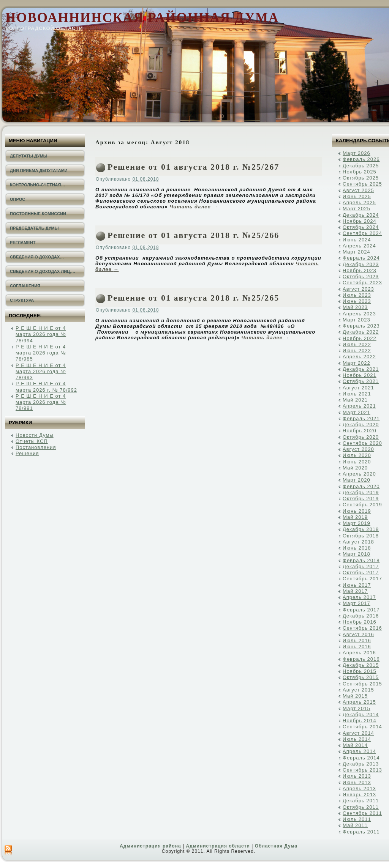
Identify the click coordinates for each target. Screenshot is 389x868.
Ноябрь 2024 (360, 221)
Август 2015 (358, 690)
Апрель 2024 (359, 246)
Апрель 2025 (359, 202)
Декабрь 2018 (361, 529)
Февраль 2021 (361, 418)
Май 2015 (355, 696)
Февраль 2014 (361, 758)
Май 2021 (355, 400)
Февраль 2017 (361, 610)
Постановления (36, 447)
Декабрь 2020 (361, 425)
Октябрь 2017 (361, 573)
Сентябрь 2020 (362, 443)
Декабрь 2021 (361, 369)
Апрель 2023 (359, 314)
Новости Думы (35, 435)
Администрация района (150, 846)
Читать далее (194, 207)
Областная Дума (276, 846)
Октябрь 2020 (361, 437)
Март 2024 (357, 252)
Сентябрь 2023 (362, 283)
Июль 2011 (357, 819)
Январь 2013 (359, 795)
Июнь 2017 (357, 585)
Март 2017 (357, 603)
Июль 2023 (357, 295)
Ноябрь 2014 (360, 721)
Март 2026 (357, 153)
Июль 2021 (357, 394)
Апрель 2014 (359, 751)
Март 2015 (357, 708)
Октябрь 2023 (361, 276)
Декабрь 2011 (361, 801)
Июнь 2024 (357, 240)
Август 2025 (358, 190)
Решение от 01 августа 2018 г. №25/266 (193, 235)
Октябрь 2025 (361, 178)
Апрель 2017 (359, 597)
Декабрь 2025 (361, 166)
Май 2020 (355, 468)
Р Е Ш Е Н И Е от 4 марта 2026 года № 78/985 (41, 353)
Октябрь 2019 (361, 499)
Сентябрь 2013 (362, 770)
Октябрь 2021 (361, 381)
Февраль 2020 (361, 486)
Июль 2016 (357, 640)
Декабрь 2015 (361, 665)
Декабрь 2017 (361, 566)
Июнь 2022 (357, 351)
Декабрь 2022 (361, 332)
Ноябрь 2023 (360, 270)
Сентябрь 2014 (362, 727)
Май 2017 (355, 591)
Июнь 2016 (357, 647)
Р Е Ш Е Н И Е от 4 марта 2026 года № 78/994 (41, 334)
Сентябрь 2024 (362, 233)
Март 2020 (357, 480)
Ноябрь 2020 (360, 431)
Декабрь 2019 (361, 492)
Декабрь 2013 (361, 764)
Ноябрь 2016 (360, 622)
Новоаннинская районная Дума (142, 18)
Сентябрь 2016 (362, 628)
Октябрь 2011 (361, 807)
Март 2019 (357, 523)
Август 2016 (358, 634)
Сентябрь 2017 (362, 579)
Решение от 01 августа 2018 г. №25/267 (193, 167)
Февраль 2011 (361, 832)
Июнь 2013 (357, 782)
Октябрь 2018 (361, 536)
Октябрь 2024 (361, 227)
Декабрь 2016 (361, 616)
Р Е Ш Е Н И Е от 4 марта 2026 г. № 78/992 (46, 387)
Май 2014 (355, 745)
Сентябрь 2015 (362, 684)
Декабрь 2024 (361, 215)
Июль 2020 (357, 455)
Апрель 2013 (359, 788)
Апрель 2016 (359, 653)
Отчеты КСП (32, 441)
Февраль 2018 (361, 560)
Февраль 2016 (361, 659)
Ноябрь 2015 (360, 671)
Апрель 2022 (359, 357)
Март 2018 (357, 554)
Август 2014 (358, 733)
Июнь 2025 (357, 196)
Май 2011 (355, 825)
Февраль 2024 (361, 258)
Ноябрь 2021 (360, 375)
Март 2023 (357, 320)
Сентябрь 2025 (362, 184)
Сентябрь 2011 (362, 813)
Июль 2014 (357, 739)
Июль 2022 (357, 344)
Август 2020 (358, 449)
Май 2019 (355, 517)
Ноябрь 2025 (360, 172)
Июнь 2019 (357, 511)
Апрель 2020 (359, 474)
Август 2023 (358, 289)
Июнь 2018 (357, 548)
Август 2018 (358, 542)
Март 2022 (357, 363)
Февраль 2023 (361, 326)
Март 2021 (357, 412)
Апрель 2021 (359, 406)
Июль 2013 (357, 776)
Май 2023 (355, 307)
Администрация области (218, 846)
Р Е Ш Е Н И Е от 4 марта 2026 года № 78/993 (41, 372)
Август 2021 (358, 388)
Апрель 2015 (359, 702)
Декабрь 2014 (361, 714)
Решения (27, 453)
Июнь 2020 (357, 462)
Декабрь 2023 (361, 264)
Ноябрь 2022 (360, 338)
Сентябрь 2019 (362, 505)
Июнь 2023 (357, 301)
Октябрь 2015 (361, 677)
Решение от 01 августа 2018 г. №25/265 (193, 298)
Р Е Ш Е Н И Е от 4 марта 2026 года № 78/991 (41, 402)
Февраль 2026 (361, 159)
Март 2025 (357, 209)
